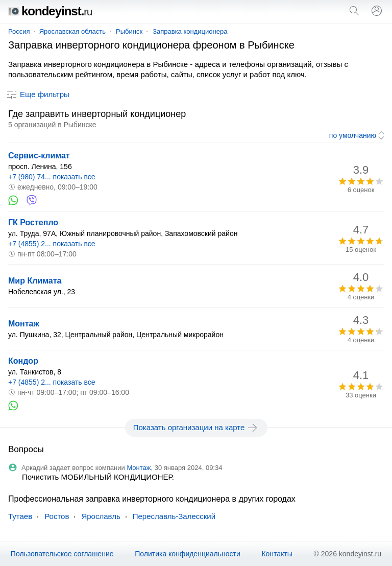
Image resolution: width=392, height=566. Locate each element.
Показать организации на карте (196, 428)
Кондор (23, 361)
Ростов (57, 516)
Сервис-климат (39, 156)
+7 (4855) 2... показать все (52, 244)
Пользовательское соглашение (62, 554)
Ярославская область (72, 31)
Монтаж (24, 324)
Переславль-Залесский (174, 516)
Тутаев (20, 516)
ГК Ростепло (33, 222)
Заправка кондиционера (190, 31)
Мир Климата (35, 281)
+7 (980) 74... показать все (52, 177)
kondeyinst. (50, 11)
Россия (19, 31)
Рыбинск (129, 31)
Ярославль (101, 516)
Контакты (277, 554)
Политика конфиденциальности (188, 554)
